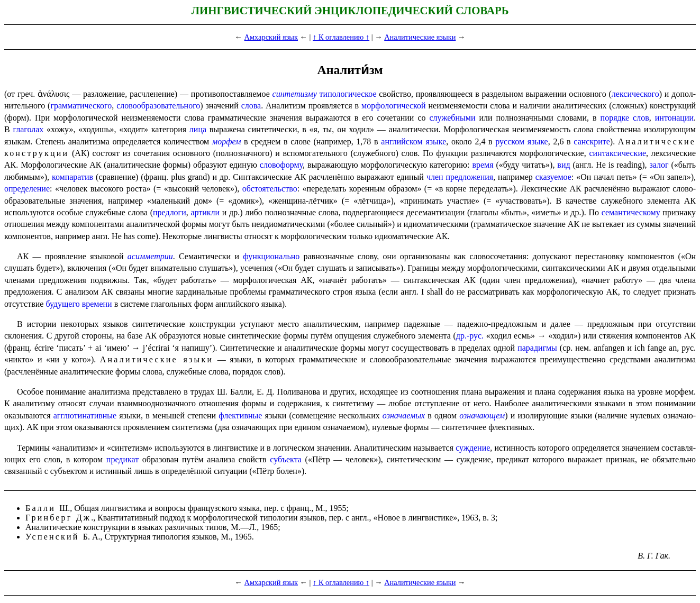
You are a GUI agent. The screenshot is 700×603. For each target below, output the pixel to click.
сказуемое (553, 177)
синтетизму (295, 94)
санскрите (592, 141)
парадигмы (537, 348)
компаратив (72, 177)
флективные (240, 415)
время (483, 165)
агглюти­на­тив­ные (85, 415)
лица (198, 129)
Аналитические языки (420, 37)
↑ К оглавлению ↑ (341, 37)
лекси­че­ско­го (635, 94)
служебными (453, 118)
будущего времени (79, 304)
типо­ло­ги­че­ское (348, 94)
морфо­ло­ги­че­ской (394, 106)
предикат (122, 459)
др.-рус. (470, 336)
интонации (674, 118)
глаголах (28, 129)
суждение (473, 448)
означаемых (404, 415)
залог (659, 165)
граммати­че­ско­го (81, 106)
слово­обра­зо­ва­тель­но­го (158, 106)
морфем (226, 141)
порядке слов (625, 118)
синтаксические (617, 153)
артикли (205, 212)
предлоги (170, 212)
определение (27, 189)
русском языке (521, 141)
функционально (271, 256)
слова (251, 106)
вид (563, 165)
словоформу (281, 165)
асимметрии (150, 256)
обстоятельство (270, 189)
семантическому (631, 212)
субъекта (286, 459)
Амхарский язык (271, 37)
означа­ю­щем (482, 415)
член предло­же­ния (460, 177)
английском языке (413, 141)
